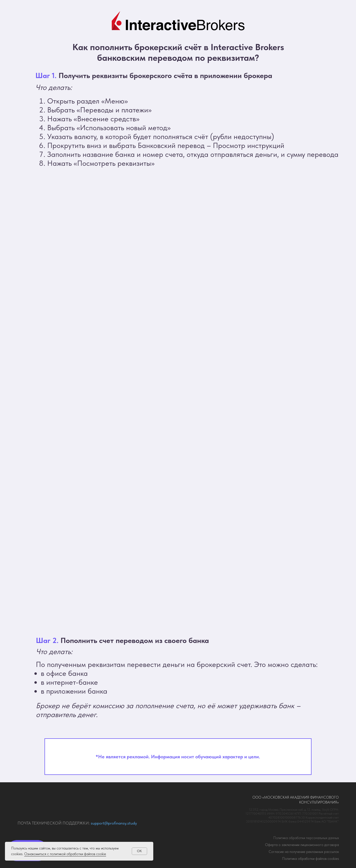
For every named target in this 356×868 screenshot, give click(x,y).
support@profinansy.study (114, 823)
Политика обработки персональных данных (306, 838)
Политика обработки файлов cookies (311, 859)
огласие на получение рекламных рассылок (304, 852)
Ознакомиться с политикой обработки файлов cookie (65, 854)
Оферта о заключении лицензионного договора (302, 845)
